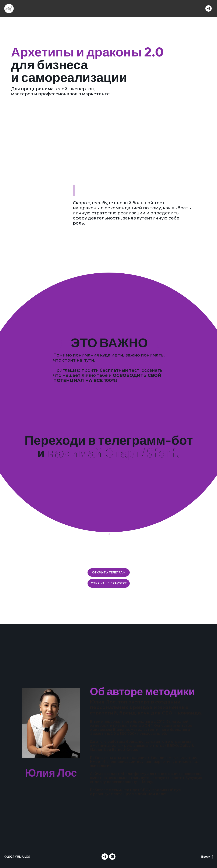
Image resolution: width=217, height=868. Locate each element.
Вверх (207, 857)
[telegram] (209, 8)
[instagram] (112, 857)
